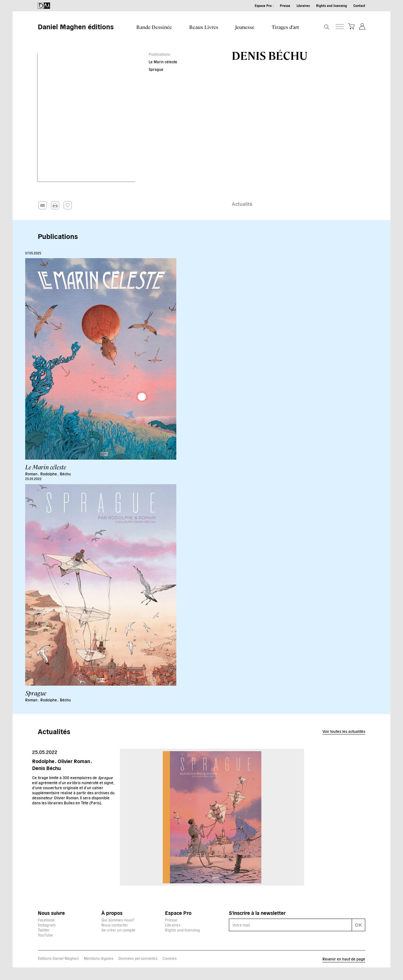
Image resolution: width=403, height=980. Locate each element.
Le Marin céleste (163, 62)
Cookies (170, 958)
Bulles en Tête (76, 803)
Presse (285, 6)
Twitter (44, 930)
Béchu (65, 474)
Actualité (242, 204)
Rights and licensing (332, 6)
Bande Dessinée (154, 27)
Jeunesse (245, 27)
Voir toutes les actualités (344, 731)
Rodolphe (49, 474)
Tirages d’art (285, 27)
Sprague (156, 69)
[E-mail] (291, 925)
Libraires (303, 6)
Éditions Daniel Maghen (58, 958)
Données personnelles (138, 958)
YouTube (45, 935)
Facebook (46, 920)
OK (358, 925)
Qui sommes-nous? (118, 920)
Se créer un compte (118, 930)
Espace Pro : (264, 6)
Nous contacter (115, 925)
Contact (359, 6)
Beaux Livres (204, 27)
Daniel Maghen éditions (76, 26)
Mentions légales (99, 958)
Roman (32, 474)
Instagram (47, 925)
